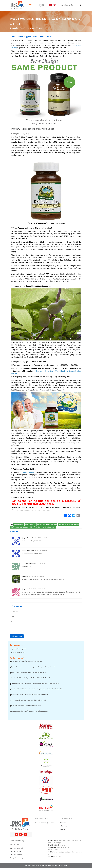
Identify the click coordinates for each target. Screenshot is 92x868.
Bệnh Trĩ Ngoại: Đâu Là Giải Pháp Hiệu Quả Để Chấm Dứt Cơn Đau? (29, 672)
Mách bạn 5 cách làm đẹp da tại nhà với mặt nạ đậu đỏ (26, 706)
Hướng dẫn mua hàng (16, 858)
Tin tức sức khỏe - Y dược (31, 28)
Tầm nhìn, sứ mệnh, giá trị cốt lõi (45, 823)
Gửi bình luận (17, 636)
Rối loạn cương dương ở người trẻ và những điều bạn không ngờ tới (30, 695)
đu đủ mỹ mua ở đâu (49, 527)
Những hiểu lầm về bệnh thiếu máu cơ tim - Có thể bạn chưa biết (29, 711)
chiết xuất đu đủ (30, 524)
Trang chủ (14, 28)
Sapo (65, 865)
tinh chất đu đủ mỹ (35, 527)
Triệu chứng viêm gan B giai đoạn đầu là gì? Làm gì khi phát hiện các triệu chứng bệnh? (35, 684)
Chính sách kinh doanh (17, 845)
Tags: (11, 524)
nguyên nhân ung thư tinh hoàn (47, 524)
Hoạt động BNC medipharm (18, 649)
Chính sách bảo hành (16, 851)
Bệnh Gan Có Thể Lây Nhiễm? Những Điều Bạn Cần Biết (27, 661)
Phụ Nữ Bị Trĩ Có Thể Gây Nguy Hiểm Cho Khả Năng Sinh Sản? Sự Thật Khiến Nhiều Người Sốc (37, 689)
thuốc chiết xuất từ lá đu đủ (19, 527)
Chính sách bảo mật (16, 855)
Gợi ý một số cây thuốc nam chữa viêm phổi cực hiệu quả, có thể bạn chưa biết (33, 667)
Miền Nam (63, 829)
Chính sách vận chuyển (17, 848)
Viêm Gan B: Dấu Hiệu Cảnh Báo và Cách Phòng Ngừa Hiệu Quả (29, 700)
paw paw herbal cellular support (69, 524)
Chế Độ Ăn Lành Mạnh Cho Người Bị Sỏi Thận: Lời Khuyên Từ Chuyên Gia (31, 678)
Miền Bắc (63, 823)
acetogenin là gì (19, 524)
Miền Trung (64, 826)
